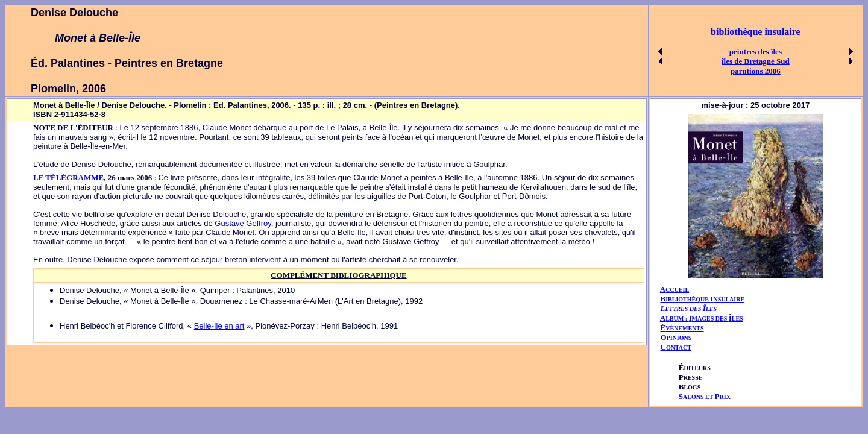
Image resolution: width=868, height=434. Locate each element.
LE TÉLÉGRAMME (68, 178)
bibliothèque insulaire (756, 32)
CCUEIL (677, 290)
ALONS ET (705, 397)
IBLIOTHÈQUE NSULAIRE (705, 299)
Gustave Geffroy (243, 223)
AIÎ (702, 318)
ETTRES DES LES (691, 309)
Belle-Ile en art (219, 326)
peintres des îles (756, 52)
